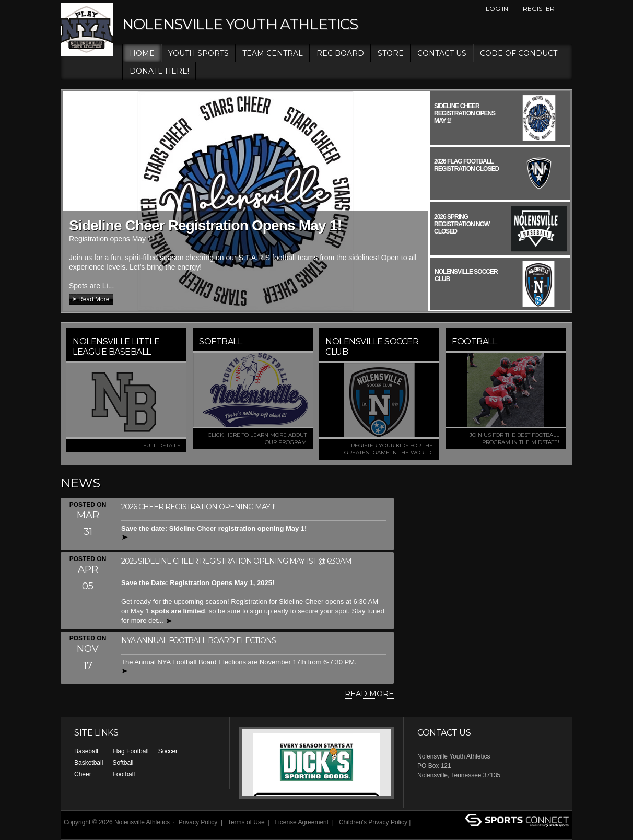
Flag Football (130, 751)
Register (539, 9)
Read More (94, 299)
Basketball (89, 763)
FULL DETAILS (162, 445)
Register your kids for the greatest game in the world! (389, 449)
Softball (123, 763)
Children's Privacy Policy (373, 822)
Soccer (168, 751)
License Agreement (302, 822)
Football (124, 774)
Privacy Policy (198, 822)
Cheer (83, 774)
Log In (497, 9)
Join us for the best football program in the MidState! (514, 439)
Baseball (86, 751)
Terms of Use (246, 822)
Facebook (567, 9)
